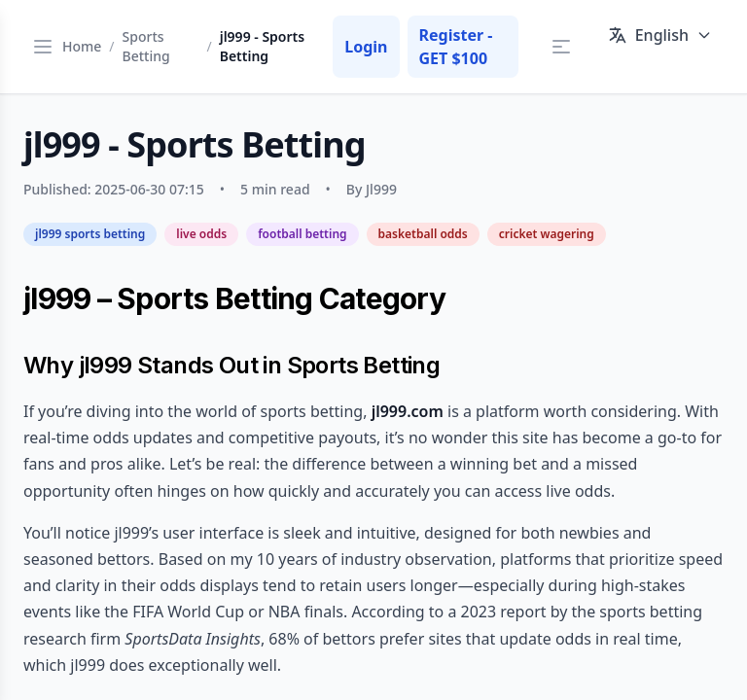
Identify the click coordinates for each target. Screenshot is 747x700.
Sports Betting (146, 46)
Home (82, 46)
